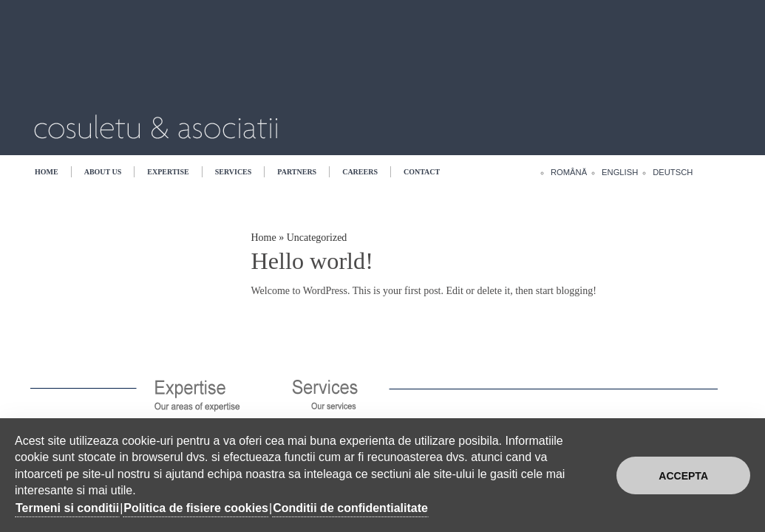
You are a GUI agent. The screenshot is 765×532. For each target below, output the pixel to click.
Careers (360, 172)
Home (47, 172)
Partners (297, 172)
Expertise (168, 172)
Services (234, 172)
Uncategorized (317, 238)
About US (103, 172)
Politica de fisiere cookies (196, 508)
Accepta (683, 476)
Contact (422, 172)
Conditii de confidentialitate (350, 508)
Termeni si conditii (67, 508)
